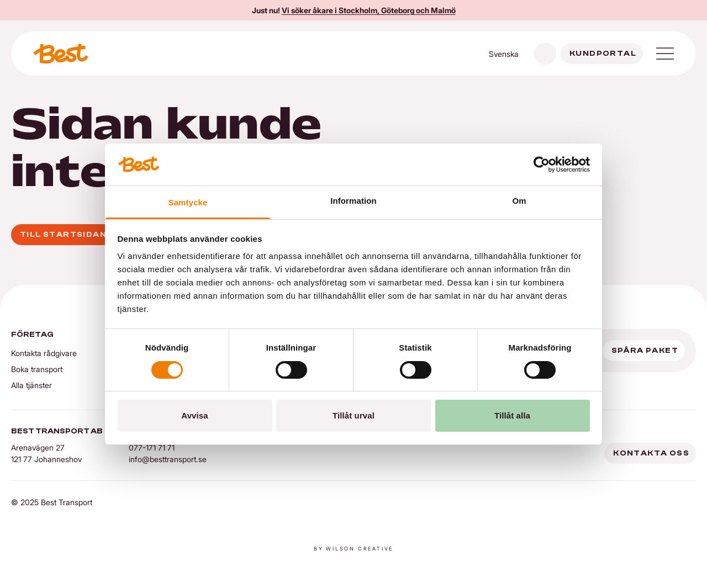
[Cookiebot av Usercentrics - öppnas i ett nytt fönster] (542, 165)
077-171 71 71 (152, 447)
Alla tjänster (31, 385)
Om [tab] (519, 201)
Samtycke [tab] (188, 202)
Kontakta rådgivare (44, 353)
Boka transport (37, 369)
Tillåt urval (353, 415)
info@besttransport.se (168, 459)
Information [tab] (353, 201)
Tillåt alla (512, 415)
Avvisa (194, 415)
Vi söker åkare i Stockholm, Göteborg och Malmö (369, 10)
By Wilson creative (353, 549)
